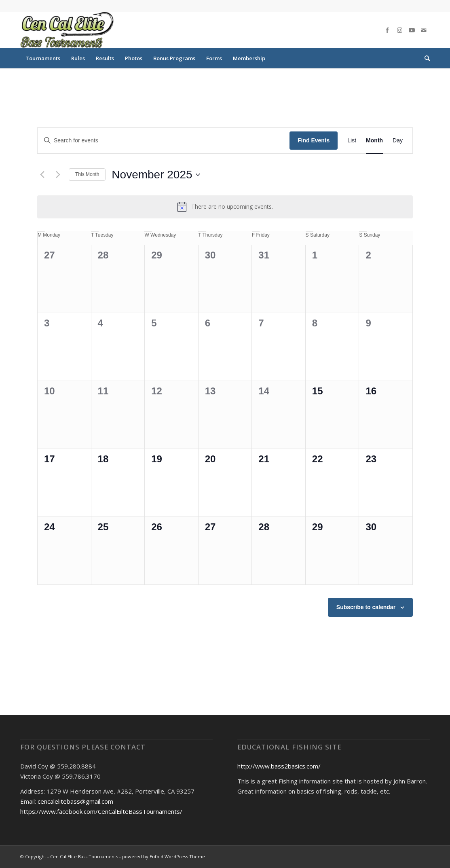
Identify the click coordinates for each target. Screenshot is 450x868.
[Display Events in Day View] (398, 141)
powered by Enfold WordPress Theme (164, 856)
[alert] (225, 207)
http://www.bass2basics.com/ (279, 766)
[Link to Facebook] (387, 30)
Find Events (314, 140)
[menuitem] (43, 58)
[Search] (425, 58)
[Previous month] (42, 175)
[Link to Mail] (424, 30)
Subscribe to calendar (366, 607)
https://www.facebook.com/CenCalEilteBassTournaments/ (101, 811)
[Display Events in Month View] (374, 141)
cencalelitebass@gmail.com (75, 801)
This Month (87, 174)
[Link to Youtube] (412, 30)
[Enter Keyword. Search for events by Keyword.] (164, 141)
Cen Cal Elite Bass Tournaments (84, 856)
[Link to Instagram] (399, 30)
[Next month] (58, 175)
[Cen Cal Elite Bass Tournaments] (67, 30)
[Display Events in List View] (352, 141)
